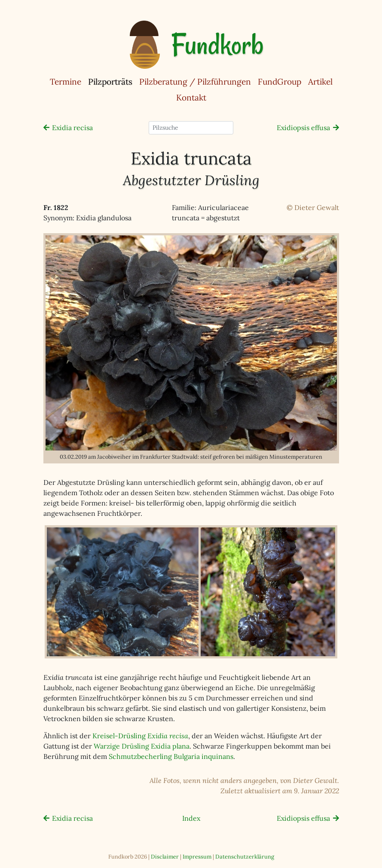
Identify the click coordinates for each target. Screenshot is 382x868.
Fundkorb (217, 45)
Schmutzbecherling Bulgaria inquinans (171, 756)
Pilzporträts (112, 81)
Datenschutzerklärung (245, 857)
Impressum (197, 857)
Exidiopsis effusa (303, 128)
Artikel (320, 82)
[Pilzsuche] (191, 128)
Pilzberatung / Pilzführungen (195, 82)
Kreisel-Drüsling (140, 736)
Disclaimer (165, 857)
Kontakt (191, 97)
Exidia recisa (72, 128)
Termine (66, 82)
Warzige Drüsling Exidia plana (142, 746)
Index (191, 818)
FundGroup (280, 82)
